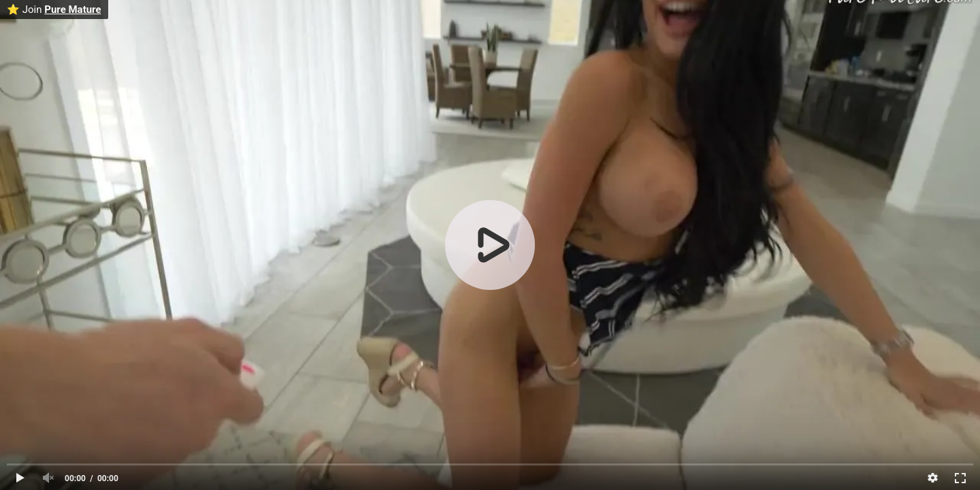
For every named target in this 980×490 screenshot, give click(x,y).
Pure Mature (72, 10)
